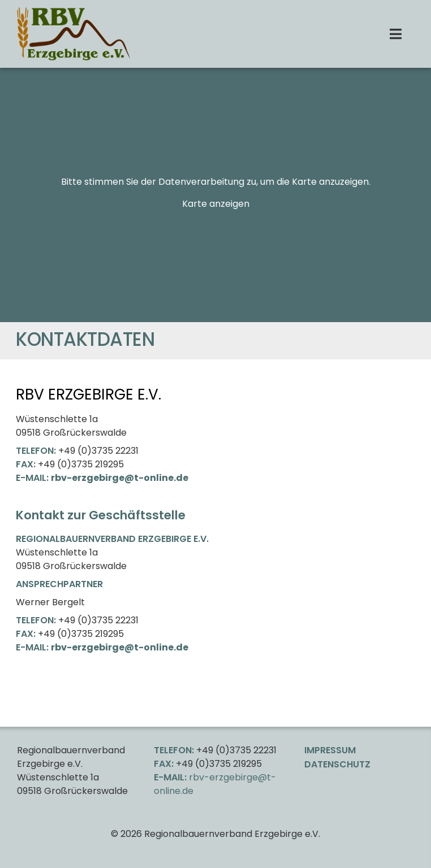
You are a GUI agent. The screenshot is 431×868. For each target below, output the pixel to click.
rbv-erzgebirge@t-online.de (120, 478)
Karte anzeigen (216, 204)
